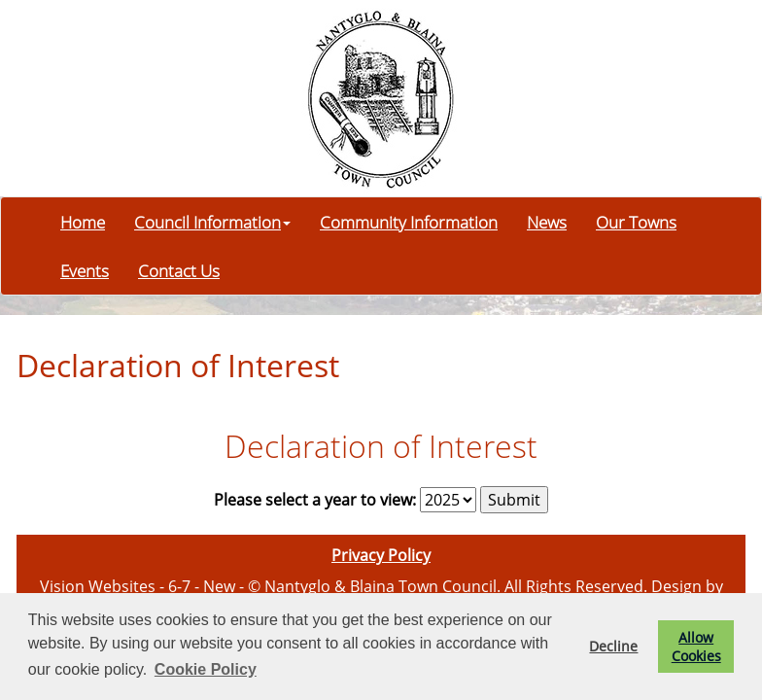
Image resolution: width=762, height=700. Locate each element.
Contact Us (179, 270)
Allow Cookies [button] (696, 647)
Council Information (212, 222)
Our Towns (636, 222)
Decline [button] (613, 646)
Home (83, 222)
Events (85, 270)
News (547, 222)
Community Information (409, 222)
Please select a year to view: (315, 500)
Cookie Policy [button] (206, 669)
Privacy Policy (381, 555)
